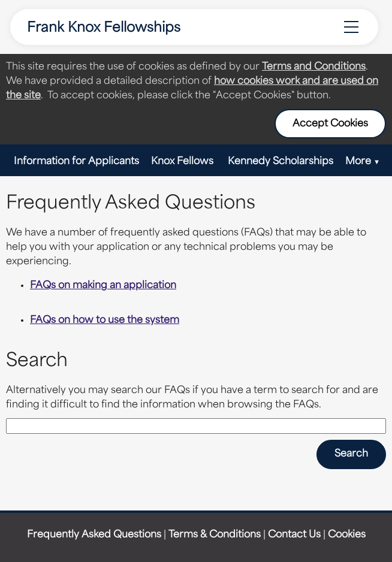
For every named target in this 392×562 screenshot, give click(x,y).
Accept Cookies (330, 124)
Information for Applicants (76, 162)
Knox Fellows (183, 162)
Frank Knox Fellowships (104, 28)
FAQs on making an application (103, 286)
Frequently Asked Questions (94, 535)
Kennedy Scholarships (281, 162)
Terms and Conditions (314, 67)
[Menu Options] (351, 27)
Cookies (347, 535)
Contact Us (294, 535)
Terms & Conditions (215, 535)
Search (351, 454)
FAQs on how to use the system (105, 321)
